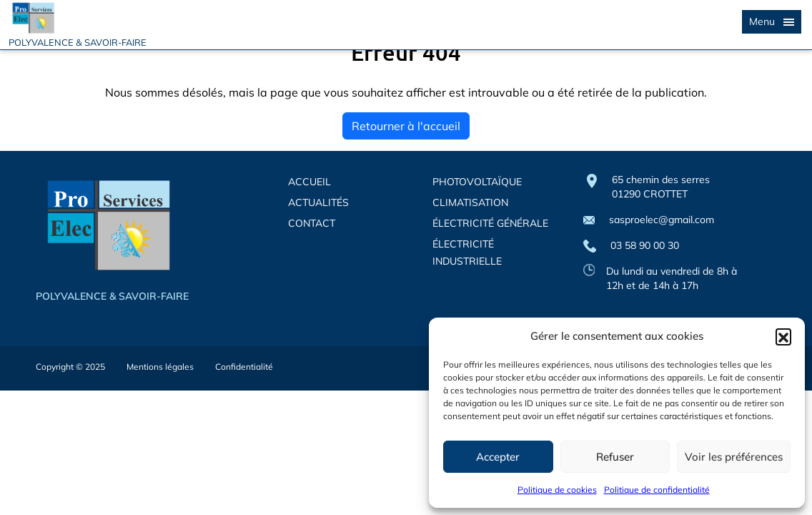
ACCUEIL (310, 182)
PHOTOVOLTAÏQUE (477, 182)
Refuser (615, 457)
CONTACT (312, 223)
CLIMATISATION (470, 202)
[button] (783, 336)
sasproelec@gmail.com (649, 220)
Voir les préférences (734, 457)
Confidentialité (244, 367)
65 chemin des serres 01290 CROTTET (661, 187)
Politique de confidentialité (657, 490)
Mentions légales (160, 367)
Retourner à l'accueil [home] (406, 126)
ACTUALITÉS (318, 202)
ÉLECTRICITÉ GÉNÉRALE (490, 223)
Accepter (498, 457)
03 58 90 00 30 (631, 246)
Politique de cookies (557, 490)
